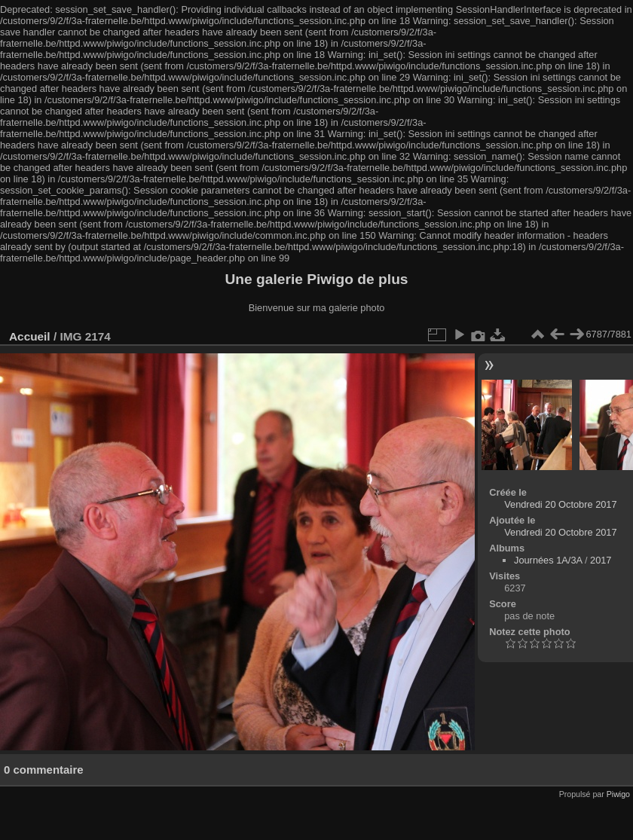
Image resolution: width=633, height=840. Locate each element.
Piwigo (618, 794)
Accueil (30, 336)
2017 (601, 560)
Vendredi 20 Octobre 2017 (560, 504)
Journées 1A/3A (548, 560)
